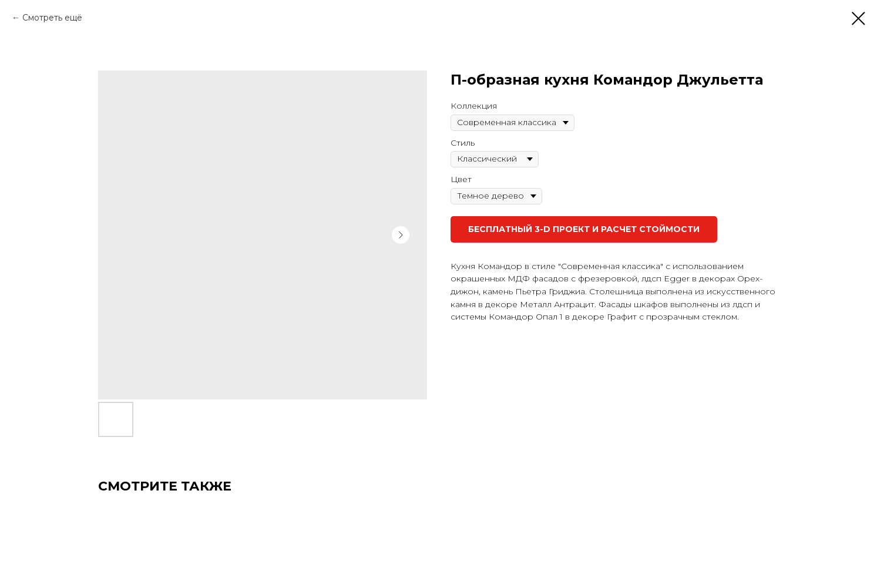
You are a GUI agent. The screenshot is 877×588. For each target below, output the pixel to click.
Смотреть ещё (52, 18)
